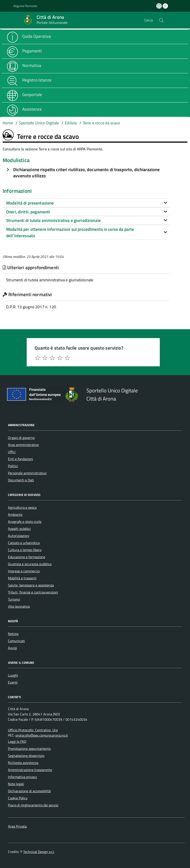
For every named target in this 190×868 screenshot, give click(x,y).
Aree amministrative (23, 445)
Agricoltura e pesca (22, 507)
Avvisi (12, 648)
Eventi (13, 682)
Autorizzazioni (19, 536)
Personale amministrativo (27, 473)
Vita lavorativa (19, 606)
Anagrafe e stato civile (25, 522)
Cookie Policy (18, 798)
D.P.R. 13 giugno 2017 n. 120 (31, 307)
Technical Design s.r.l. (39, 852)
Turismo (14, 599)
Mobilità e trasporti (22, 578)
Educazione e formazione (27, 557)
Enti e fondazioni (20, 459)
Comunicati (16, 641)
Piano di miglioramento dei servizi (33, 805)
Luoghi (13, 675)
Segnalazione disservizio (26, 756)
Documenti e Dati (21, 480)
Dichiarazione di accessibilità (29, 791)
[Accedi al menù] (7, 20)
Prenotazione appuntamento (29, 749)
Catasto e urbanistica (24, 543)
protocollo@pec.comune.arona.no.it (42, 735)
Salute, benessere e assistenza (31, 585)
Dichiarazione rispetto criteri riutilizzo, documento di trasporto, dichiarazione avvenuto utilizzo (86, 173)
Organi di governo (21, 438)
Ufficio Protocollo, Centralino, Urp (33, 730)
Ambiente (15, 514)
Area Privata (17, 826)
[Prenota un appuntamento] (159, 6)
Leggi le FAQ (17, 741)
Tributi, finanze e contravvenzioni (33, 592)
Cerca (149, 20)
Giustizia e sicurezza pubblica (30, 564)
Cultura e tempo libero (25, 550)
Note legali (16, 784)
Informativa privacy (22, 777)
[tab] (86, 203)
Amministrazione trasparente (30, 770)
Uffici (12, 452)
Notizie (13, 634)
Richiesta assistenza (23, 763)
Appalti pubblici (19, 529)
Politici (13, 466)
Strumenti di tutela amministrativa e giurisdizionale (50, 280)
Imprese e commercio (24, 571)
